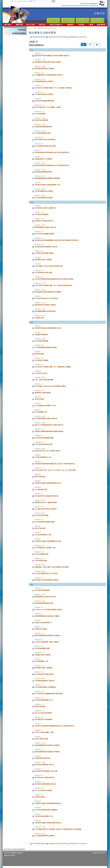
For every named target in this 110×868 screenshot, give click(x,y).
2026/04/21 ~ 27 (39, 769)
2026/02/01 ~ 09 (39, 219)
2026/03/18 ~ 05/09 (40, 423)
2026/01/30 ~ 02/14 (40, 176)
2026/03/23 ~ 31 (39, 494)
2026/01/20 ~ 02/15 (40, 131)
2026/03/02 (38, 332)
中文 (13, 1)
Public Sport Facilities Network (83, 20)
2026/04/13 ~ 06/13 (40, 679)
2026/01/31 (38, 183)
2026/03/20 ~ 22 (39, 436)
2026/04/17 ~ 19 (39, 698)
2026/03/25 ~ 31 (39, 520)
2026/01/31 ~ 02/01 (40, 189)
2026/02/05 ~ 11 (39, 238)
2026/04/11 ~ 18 (39, 646)
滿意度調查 (101, 25)
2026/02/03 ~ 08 (39, 232)
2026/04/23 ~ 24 (39, 782)
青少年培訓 (31, 25)
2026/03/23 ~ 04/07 (40, 500)
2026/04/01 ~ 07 (39, 588)
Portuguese (19, 1)
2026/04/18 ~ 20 (39, 717)
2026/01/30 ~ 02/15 (40, 170)
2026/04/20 (38, 756)
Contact (34, 1)
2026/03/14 (38, 397)
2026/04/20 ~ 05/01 (40, 762)
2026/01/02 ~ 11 (39, 73)
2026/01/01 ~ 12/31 (40, 60)
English (25, 1)
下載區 (91, 25)
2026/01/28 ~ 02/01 (40, 163)
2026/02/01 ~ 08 (39, 212)
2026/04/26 (38, 814)
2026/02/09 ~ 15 (39, 270)
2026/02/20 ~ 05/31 (40, 290)
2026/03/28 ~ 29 (39, 545)
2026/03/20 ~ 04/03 (40, 449)
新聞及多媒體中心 (56, 25)
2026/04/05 (38, 620)
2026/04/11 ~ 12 (39, 653)
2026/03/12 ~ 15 (39, 384)
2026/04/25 (38, 801)
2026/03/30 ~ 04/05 (40, 571)
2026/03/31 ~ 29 (39, 578)
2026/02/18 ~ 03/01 (40, 283)
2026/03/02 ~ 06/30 (40, 339)
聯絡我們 (7, 853)
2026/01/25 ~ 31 (39, 144)
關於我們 (8, 25)
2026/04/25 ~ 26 (39, 788)
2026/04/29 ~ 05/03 (40, 834)
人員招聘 (81, 25)
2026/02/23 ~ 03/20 (40, 303)
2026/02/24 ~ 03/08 (40, 309)
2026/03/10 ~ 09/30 (40, 378)
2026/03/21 (38, 455)
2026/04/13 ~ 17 (39, 666)
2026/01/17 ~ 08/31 (40, 118)
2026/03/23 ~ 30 (39, 507)
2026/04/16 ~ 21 (39, 691)
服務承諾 (20, 853)
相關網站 (14, 853)
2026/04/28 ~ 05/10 (40, 827)
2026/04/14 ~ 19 (39, 685)
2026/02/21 (38, 296)
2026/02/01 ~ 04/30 (40, 225)
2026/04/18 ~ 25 (39, 704)
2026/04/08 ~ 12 (39, 640)
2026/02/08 (38, 257)
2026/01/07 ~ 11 (39, 86)
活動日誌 (42, 25)
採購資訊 (70, 25)
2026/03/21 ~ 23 (39, 468)
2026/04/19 (38, 724)
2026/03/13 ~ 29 (39, 390)
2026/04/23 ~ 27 (39, 775)
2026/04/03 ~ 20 (39, 607)
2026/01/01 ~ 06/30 (40, 66)
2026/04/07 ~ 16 (39, 633)
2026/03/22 (38, 481)
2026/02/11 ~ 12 (39, 277)
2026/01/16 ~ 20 (39, 112)
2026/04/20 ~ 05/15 (40, 743)
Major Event (54, 20)
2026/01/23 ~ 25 (39, 137)
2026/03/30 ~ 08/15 (40, 565)
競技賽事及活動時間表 (19, 33)
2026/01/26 (38, 150)
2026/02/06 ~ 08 (39, 245)
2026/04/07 (38, 627)
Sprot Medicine (97, 20)
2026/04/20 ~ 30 (39, 750)
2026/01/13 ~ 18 (39, 105)
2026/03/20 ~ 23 (39, 442)
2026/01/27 (38, 157)
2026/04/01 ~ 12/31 (40, 601)
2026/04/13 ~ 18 (39, 672)
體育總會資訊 (19, 25)
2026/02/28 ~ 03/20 (40, 316)
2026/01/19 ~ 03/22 (40, 124)
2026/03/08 (38, 371)
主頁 (30, 1)
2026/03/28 (38, 526)
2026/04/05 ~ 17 (39, 614)
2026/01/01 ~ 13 (39, 53)
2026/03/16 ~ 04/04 (40, 416)
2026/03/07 (38, 352)
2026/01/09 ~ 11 (39, 92)
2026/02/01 (38, 206)
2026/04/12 (38, 659)
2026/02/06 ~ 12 (39, 251)
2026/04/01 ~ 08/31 (40, 595)
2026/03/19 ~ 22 (39, 429)
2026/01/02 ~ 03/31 (40, 79)
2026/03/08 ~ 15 (39, 365)
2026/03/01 (38, 326)
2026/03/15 (38, 410)
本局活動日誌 (22, 30)
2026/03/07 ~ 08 (39, 358)
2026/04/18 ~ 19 (39, 711)
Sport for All (68, 20)
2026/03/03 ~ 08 (39, 345)
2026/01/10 (38, 99)
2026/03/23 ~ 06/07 (40, 513)
